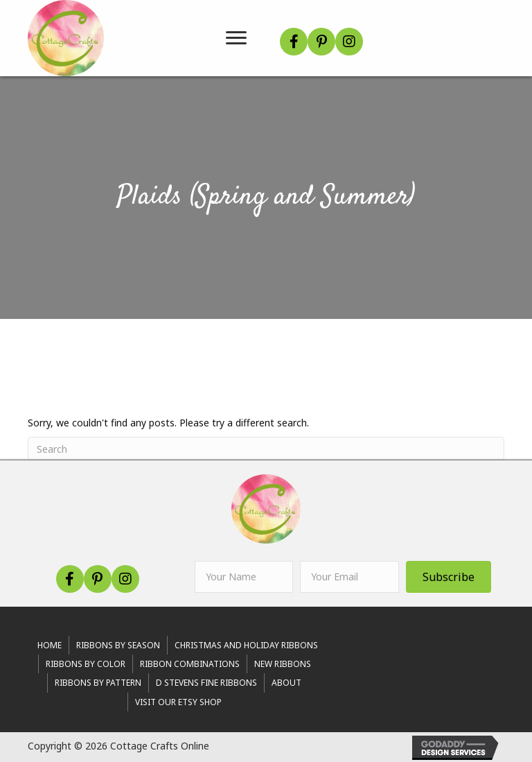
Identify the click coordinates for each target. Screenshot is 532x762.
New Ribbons (283, 664)
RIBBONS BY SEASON (118, 645)
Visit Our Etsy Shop (178, 702)
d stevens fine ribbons (206, 683)
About (286, 683)
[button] (294, 42)
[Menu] (236, 38)
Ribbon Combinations (190, 664)
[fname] (244, 577)
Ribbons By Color (86, 664)
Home (50, 645)
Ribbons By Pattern (98, 683)
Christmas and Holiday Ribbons (246, 645)
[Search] (266, 449)
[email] (349, 577)
